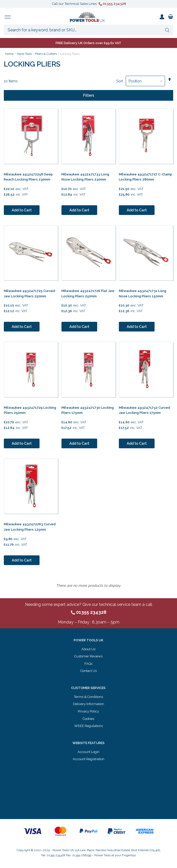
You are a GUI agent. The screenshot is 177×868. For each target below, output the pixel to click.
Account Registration (88, 759)
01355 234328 (112, 4)
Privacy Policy (88, 711)
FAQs (88, 664)
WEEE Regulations (88, 726)
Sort (120, 81)
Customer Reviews (88, 656)
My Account (162, 17)
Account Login (88, 752)
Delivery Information (88, 704)
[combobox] (88, 30)
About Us (88, 649)
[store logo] (87, 17)
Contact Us (88, 671)
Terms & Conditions (88, 697)
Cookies (88, 719)
